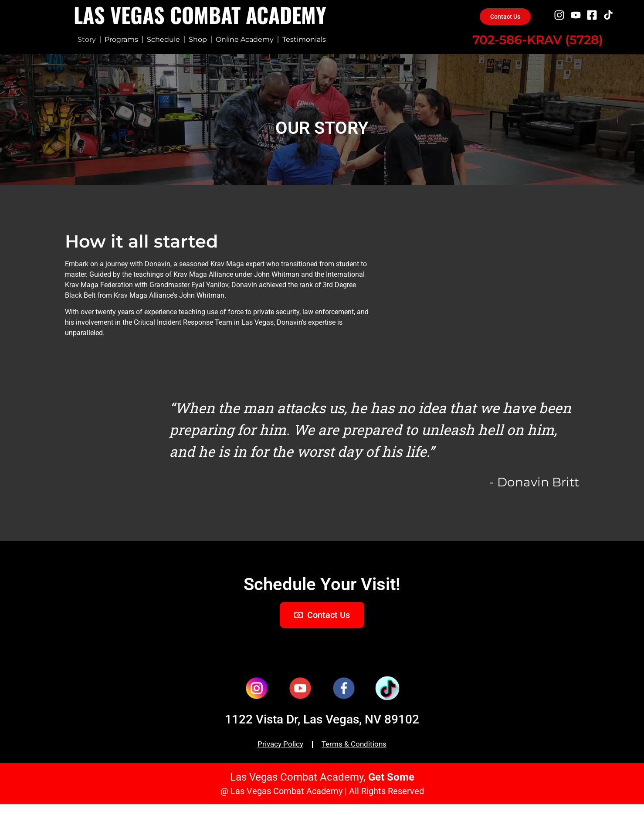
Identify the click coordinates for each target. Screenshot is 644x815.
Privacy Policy (275, 755)
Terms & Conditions (358, 755)
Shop (198, 39)
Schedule (163, 39)
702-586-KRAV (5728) (538, 40)
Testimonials (304, 39)
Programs (121, 39)
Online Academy (245, 39)
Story (87, 39)
